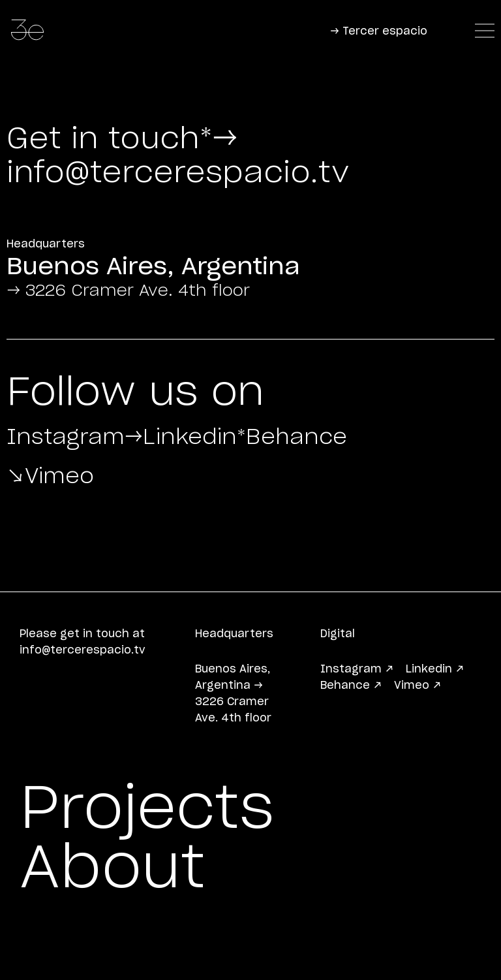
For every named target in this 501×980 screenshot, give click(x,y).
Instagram (114, 432)
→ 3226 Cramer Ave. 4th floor (128, 291)
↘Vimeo (87, 511)
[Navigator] (485, 32)
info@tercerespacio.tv (178, 173)
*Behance (107, 471)
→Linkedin (325, 432)
